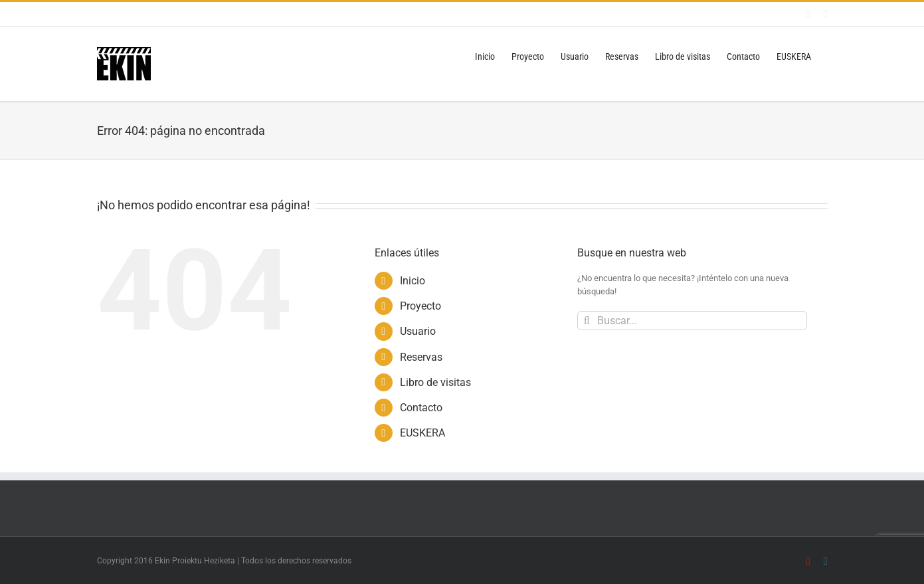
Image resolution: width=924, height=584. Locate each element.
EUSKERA (422, 433)
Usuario (418, 331)
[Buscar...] (693, 321)
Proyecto (420, 306)
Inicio (413, 281)
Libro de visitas (435, 382)
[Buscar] (587, 321)
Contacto (421, 408)
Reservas (421, 357)
